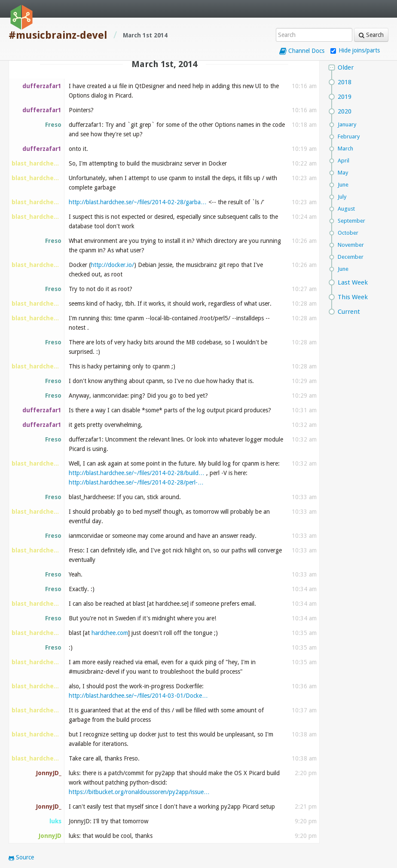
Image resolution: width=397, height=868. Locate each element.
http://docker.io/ (112, 265)
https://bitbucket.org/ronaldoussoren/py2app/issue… (139, 792)
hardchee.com (110, 633)
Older (346, 67)
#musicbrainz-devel (58, 35)
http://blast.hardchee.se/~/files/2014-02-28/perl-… (136, 482)
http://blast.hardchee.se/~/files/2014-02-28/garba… (138, 202)
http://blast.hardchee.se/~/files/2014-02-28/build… (137, 473)
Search (371, 35)
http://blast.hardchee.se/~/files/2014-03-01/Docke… (138, 696)
